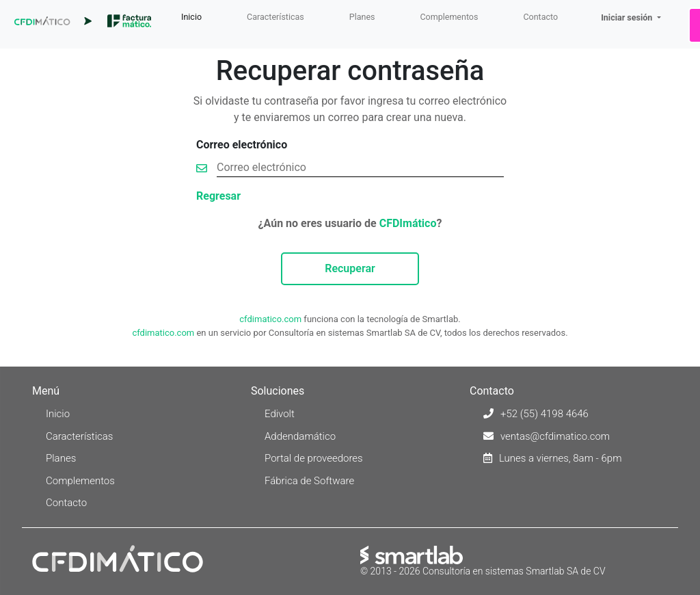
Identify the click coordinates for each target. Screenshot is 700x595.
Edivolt (280, 414)
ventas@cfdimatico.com (555, 436)
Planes (362, 17)
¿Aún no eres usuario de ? (350, 223)
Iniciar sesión (628, 17)
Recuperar (350, 268)
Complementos (449, 17)
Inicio (194, 16)
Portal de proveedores (314, 458)
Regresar (218, 196)
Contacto (540, 17)
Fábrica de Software (309, 481)
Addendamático (300, 436)
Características (275, 17)
